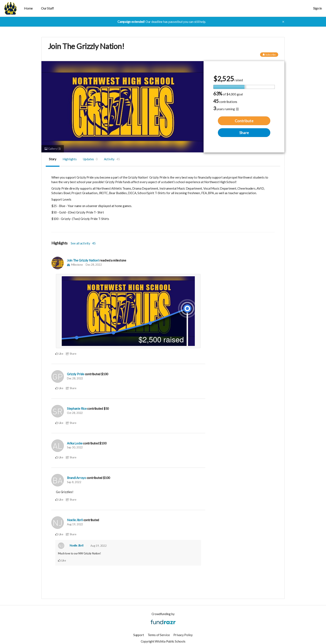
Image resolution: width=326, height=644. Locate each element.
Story (53, 159)
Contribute (244, 121)
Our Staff (47, 8)
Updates (90, 159)
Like (59, 354)
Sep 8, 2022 (74, 481)
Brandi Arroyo (77, 477)
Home (28, 8)
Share (244, 132)
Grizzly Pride (76, 374)
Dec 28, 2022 (94, 265)
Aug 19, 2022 (75, 523)
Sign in (317, 8)
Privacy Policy (183, 634)
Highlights (70, 159)
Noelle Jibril (75, 519)
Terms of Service (159, 634)
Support (139, 634)
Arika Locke (75, 443)
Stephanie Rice (77, 408)
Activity (112, 159)
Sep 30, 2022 (75, 447)
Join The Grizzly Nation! (83, 260)
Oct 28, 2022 (75, 412)
